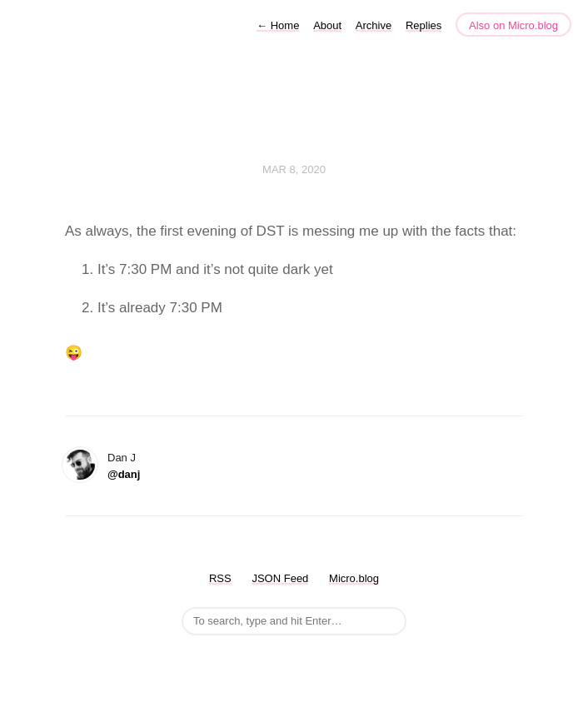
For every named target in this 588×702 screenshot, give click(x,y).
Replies (424, 25)
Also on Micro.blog (513, 25)
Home (278, 25)
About (327, 25)
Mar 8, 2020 (294, 169)
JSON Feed (280, 578)
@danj (124, 474)
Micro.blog (354, 578)
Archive (374, 25)
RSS (220, 578)
